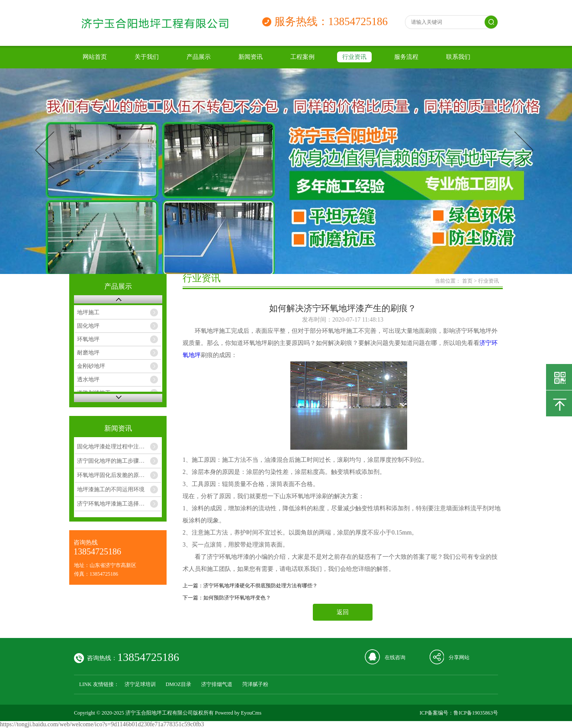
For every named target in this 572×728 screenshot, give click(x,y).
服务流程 (406, 57)
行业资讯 (354, 57)
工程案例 (302, 57)
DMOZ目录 (178, 684)
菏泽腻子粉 (255, 684)
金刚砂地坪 (91, 366)
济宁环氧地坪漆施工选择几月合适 (119, 504)
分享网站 (459, 657)
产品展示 (199, 57)
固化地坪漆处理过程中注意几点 (116, 446)
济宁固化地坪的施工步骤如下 (114, 461)
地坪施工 (88, 312)
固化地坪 (88, 326)
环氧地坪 (88, 339)
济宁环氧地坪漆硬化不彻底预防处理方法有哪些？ (260, 586)
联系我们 (458, 57)
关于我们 (147, 57)
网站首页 (95, 57)
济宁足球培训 (140, 684)
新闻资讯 (251, 57)
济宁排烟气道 (217, 684)
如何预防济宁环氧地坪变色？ (237, 598)
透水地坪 (88, 379)
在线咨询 (395, 657)
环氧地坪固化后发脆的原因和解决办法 (119, 475)
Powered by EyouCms (238, 713)
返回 (343, 612)
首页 (467, 281)
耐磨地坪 (88, 353)
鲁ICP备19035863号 (476, 713)
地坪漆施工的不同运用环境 (111, 489)
